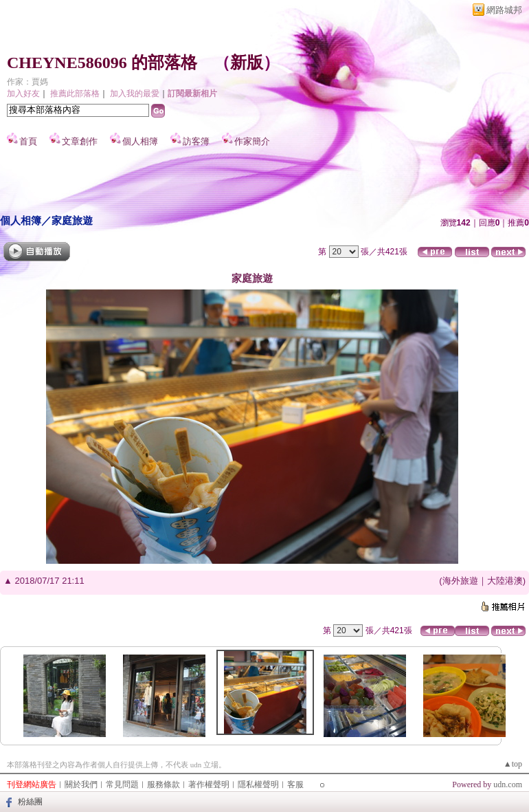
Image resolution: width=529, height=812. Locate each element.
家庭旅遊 (72, 220)
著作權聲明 (209, 784)
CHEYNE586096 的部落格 (102, 63)
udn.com (508, 784)
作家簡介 (252, 141)
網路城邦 (504, 10)
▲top (513, 764)
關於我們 (81, 784)
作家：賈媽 (27, 82)
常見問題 (122, 784)
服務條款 (164, 784)
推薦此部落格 (75, 94)
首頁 (28, 141)
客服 (295, 784)
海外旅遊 (460, 581)
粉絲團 (30, 802)
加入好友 (23, 94)
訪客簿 (196, 141)
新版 (247, 63)
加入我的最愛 (135, 94)
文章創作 (80, 141)
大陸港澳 (505, 581)
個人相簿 (140, 141)
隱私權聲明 (258, 784)
